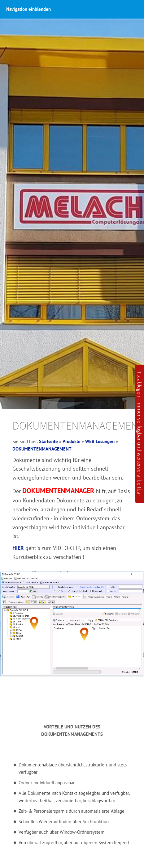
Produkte (72, 441)
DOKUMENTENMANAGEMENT (42, 449)
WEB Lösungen (100, 441)
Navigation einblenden (28, 9)
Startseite (48, 441)
